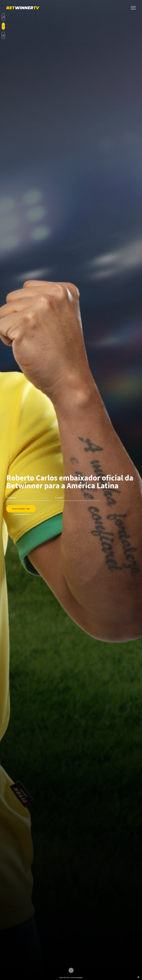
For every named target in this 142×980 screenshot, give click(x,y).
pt (3, 26)
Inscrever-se (21, 509)
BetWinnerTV (23, 8)
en (3, 35)
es (3, 17)
